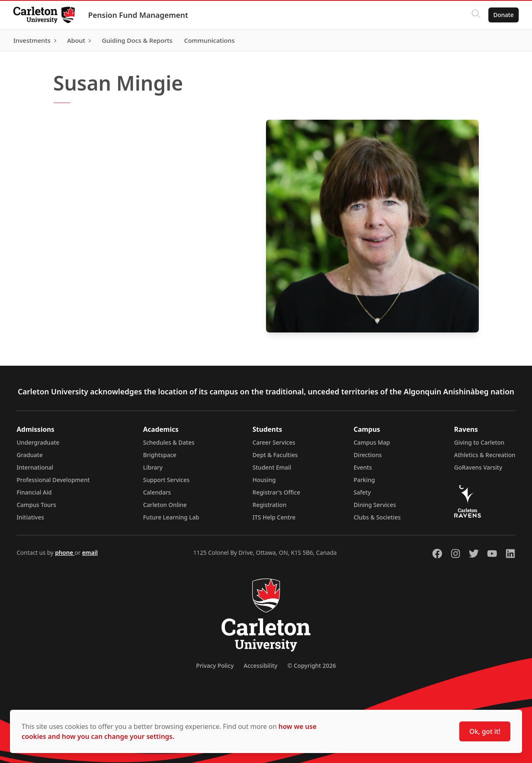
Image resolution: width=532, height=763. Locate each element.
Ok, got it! (485, 731)
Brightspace (160, 455)
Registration (270, 505)
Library (153, 467)
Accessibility (260, 666)
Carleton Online (165, 505)
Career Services (274, 442)
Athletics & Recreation (485, 455)
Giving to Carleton (479, 442)
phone (65, 553)
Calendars (157, 492)
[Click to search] (476, 15)
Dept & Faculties (275, 455)
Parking (365, 480)
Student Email (272, 467)
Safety (362, 492)
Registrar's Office (277, 492)
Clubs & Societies (377, 517)
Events (363, 467)
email (90, 553)
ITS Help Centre (274, 517)
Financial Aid (34, 492)
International (35, 467)
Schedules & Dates (169, 442)
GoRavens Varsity (478, 467)
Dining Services (375, 505)
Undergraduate (38, 442)
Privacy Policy (215, 666)
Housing (264, 480)
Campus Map (372, 442)
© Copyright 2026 (312, 666)
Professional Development (53, 480)
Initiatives (30, 517)
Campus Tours (36, 505)
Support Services (166, 480)
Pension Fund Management (138, 15)
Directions (368, 455)
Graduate (30, 455)
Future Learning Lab (171, 517)
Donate (504, 15)
